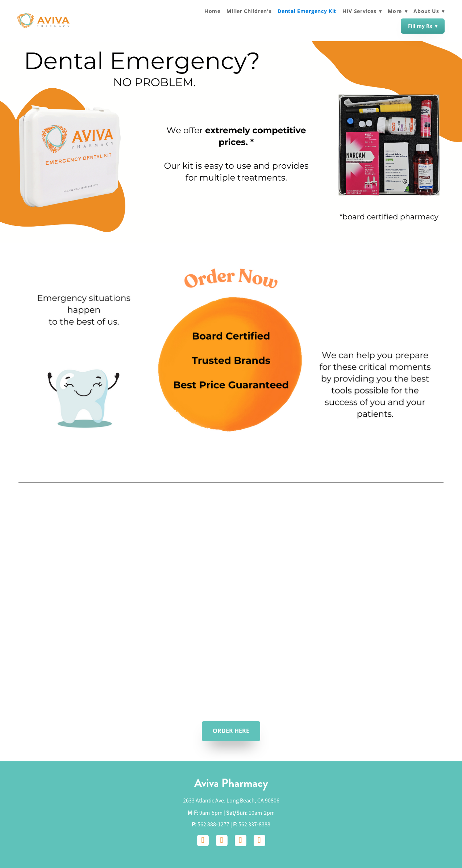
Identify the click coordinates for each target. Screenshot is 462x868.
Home (213, 11)
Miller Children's (249, 11)
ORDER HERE (231, 731)
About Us (429, 11)
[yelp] (259, 840)
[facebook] (203, 840)
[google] (241, 840)
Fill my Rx (423, 26)
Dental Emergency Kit (307, 11)
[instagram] (222, 840)
